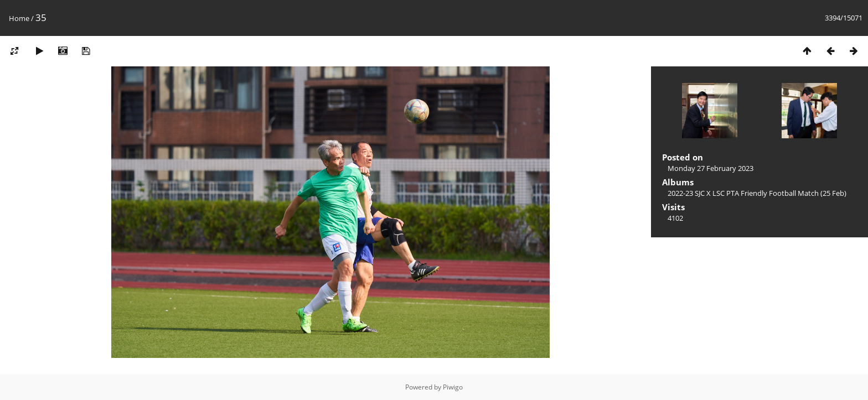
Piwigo (453, 387)
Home (19, 18)
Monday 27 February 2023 (711, 168)
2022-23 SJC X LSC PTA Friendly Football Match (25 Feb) (757, 193)
